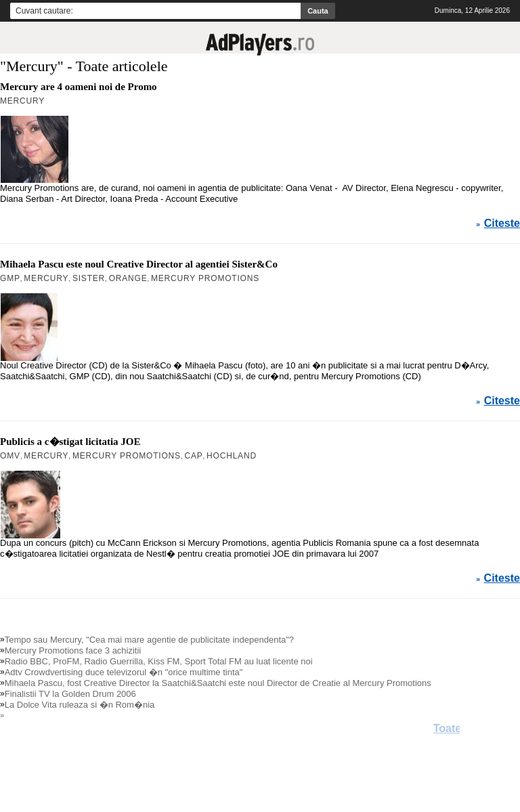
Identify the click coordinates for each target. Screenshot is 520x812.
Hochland (232, 456)
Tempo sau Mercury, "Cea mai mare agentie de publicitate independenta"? (149, 640)
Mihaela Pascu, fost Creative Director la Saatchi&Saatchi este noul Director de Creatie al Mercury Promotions (218, 683)
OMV (10, 456)
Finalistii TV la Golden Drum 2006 (70, 694)
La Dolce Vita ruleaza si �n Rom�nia (80, 705)
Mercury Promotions (205, 278)
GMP (10, 278)
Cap (193, 456)
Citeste (502, 223)
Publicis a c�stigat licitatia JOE (70, 442)
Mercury (22, 101)
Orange (128, 278)
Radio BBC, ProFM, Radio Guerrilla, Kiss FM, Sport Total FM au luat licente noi (159, 661)
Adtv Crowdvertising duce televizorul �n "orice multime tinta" (124, 672)
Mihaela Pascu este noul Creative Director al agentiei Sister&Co (139, 264)
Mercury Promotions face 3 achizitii (73, 650)
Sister (89, 278)
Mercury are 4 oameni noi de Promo (79, 87)
